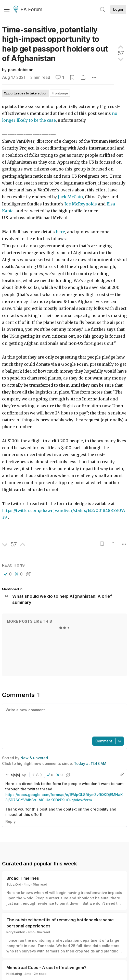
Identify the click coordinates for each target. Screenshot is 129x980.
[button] (8, 574)
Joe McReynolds (81, 204)
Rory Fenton (16, 932)
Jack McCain (70, 197)
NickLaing (14, 974)
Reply (10, 821)
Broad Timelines (23, 878)
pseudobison (21, 70)
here (60, 232)
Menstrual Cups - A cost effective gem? (46, 967)
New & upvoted (34, 758)
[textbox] (63, 720)
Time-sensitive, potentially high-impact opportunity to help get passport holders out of (55, 44)
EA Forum (29, 10)
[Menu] (7, 9)
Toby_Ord (14, 884)
